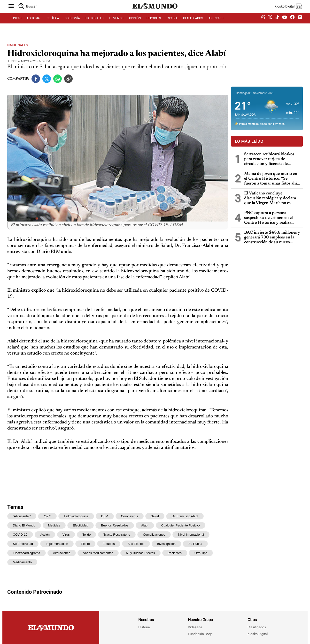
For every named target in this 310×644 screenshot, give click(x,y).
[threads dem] (263, 24)
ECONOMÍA (72, 23)
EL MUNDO (116, 23)
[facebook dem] (292, 24)
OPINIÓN (135, 23)
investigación (166, 544)
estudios (109, 544)
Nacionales (18, 45)
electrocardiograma (27, 553)
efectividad (81, 525)
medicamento (22, 562)
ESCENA (172, 23)
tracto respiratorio (117, 535)
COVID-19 (20, 535)
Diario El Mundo (24, 525)
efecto (85, 544)
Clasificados (257, 627)
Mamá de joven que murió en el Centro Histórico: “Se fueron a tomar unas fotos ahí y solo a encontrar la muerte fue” (272, 179)
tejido (86, 535)
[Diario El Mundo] (155, 13)
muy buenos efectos (140, 553)
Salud (155, 516)
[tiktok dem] (277, 23)
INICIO (17, 23)
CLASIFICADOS (193, 23)
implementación (57, 544)
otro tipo (201, 553)
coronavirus (130, 516)
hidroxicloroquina (76, 516)
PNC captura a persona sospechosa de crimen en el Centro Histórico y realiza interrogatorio (268, 218)
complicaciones (154, 535)
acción (45, 535)
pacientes (175, 553)
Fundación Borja (200, 634)
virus (66, 535)
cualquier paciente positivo (181, 525)
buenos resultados (115, 525)
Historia (144, 627)
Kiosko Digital (258, 634)
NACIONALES (94, 23)
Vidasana (195, 627)
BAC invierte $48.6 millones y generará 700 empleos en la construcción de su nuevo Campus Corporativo (272, 238)
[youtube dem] (285, 24)
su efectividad (23, 544)
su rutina (195, 544)
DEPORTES (154, 23)
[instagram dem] (302, 24)
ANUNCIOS (216, 23)
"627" (47, 516)
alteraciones (62, 553)
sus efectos (136, 544)
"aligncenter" (22, 516)
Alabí (145, 525)
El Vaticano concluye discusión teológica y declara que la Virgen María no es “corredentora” (270, 198)
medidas (54, 525)
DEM (105, 516)
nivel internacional (191, 535)
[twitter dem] (270, 23)
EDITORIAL (34, 23)
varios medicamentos (98, 553)
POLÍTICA (53, 23)
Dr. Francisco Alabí (185, 516)
